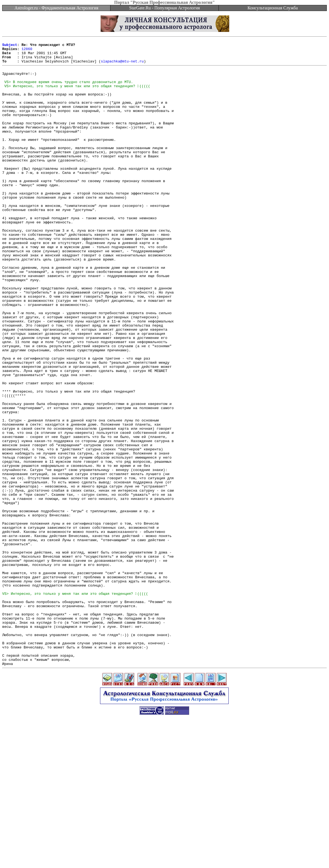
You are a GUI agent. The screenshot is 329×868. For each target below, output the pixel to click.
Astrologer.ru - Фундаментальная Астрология (56, 8)
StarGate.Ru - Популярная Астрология (164, 8)
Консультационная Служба (273, 8)
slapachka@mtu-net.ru (122, 66)
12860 (27, 51)
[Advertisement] (165, 856)
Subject (10, 46)
